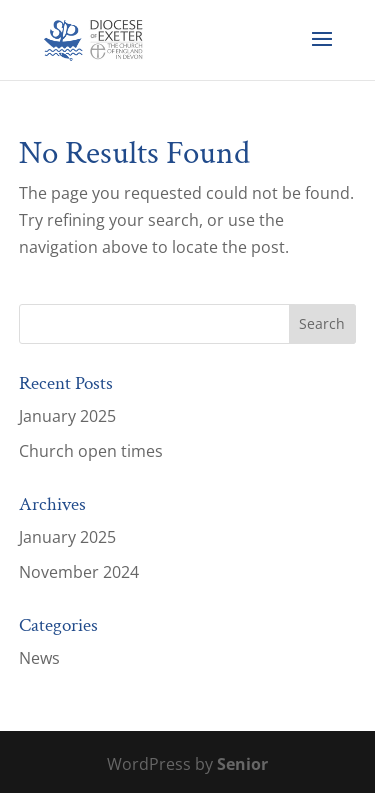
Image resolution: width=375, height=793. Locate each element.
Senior (242, 764)
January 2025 (67, 416)
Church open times (91, 451)
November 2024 (79, 572)
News (39, 658)
